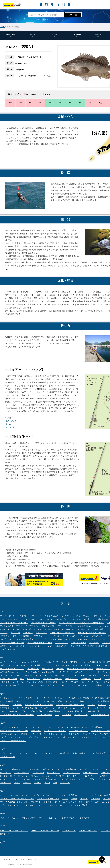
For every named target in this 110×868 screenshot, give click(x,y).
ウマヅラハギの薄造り (24, 639)
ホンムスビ (65, 783)
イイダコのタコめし (84, 626)
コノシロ (40, 685)
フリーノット (6, 783)
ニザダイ (34, 753)
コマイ (71, 685)
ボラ (55, 783)
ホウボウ (27, 783)
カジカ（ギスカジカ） (18, 665)
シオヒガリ (17, 705)
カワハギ (60, 669)
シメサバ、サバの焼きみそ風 (25, 708)
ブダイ (92, 779)
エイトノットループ (99, 639)
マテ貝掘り (95, 799)
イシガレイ (5, 629)
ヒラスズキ (102, 776)
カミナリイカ (33, 669)
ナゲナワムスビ (7, 753)
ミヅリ (57, 802)
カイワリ (4, 662)
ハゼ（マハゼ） (48, 769)
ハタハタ (84, 769)
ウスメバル (83, 636)
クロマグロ (5, 682)
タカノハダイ (38, 727)
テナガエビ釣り (32, 737)
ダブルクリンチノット (79, 731)
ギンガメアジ (95, 675)
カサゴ (13, 662)
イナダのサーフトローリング (62, 633)
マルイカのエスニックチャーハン (14, 802)
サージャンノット (7, 698)
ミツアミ (48, 802)
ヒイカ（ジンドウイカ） (28, 776)
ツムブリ (4, 737)
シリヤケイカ (100, 708)
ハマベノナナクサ (22, 773)
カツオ (75, 665)
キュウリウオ (80, 675)
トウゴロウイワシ (89, 737)
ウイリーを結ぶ (69, 636)
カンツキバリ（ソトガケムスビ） (72, 672)
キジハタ (29, 675)
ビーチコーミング (7, 776)
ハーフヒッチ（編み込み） (11, 769)
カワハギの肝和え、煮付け (11, 672)
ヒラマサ (4, 779)
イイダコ (69, 626)
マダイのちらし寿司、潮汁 (48, 799)
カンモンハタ (16, 675)
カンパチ (4, 675)
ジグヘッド (10, 427)
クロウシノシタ (72, 679)
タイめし (26, 727)
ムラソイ (106, 802)
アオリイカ (37, 616)
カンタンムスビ (48, 672)
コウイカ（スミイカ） (91, 682)
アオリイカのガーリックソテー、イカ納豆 (62, 616)
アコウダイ (30, 619)
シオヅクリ (5, 705)
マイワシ (4, 795)
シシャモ (91, 705)
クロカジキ (86, 679)
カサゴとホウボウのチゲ (30, 662)
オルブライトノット (8, 649)
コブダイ (61, 685)
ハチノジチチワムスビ (100, 769)
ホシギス (38, 783)
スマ (57, 715)
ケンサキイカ (18, 682)
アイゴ (3, 616)
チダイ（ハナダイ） (57, 734)
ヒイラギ (46, 776)
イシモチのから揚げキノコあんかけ (60, 629)
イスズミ (4, 633)
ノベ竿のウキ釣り (7, 757)
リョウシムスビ (69, 831)
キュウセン (67, 675)
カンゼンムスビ (32, 672)
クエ (22, 679)
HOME (2, 27)
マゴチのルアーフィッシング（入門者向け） (61, 795)
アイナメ (13, 616)
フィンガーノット (68, 779)
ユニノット (54, 818)
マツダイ (84, 799)
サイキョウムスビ (26, 698)
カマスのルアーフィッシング (12, 669)
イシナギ (27, 629)
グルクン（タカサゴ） (53, 679)
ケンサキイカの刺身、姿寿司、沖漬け (43, 682)
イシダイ (16, 629)
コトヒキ (29, 685)
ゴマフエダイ (83, 685)
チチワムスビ (74, 734)
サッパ (46, 698)
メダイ (41, 805)
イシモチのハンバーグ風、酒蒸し (92, 629)
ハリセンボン (38, 773)
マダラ (74, 799)
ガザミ (3, 665)
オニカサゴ (61, 646)
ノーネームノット (49, 753)
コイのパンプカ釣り (70, 682)
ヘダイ (17, 783)
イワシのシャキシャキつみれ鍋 (46, 636)
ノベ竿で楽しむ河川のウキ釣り (73, 753)
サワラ (28, 701)
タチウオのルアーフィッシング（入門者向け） (86, 727)
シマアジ (102, 705)
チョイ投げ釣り (90, 734)
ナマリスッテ (22, 753)
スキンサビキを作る (8, 711)
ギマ (57, 675)
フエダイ (82, 779)
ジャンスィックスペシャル (64, 708)
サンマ (37, 701)
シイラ (90, 701)
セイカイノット (81, 715)
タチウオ (60, 727)
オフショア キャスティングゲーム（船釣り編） (89, 646)
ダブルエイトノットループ (55, 731)
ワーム (8, 424)
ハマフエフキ (6, 773)
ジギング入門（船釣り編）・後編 (70, 705)
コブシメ (51, 685)
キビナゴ (48, 675)
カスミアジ (48, 665)
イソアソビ (15, 633)
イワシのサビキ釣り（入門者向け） (15, 636)
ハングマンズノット (72, 773)
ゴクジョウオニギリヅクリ (11, 685)
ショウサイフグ (85, 708)
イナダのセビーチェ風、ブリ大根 (92, 633)
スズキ (23, 711)
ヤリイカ (42, 818)
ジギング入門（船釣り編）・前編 (39, 705)
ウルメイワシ (81, 639)
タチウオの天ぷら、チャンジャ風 (14, 731)
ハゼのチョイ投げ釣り (68, 769)
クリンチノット (34, 679)
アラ (60, 626)
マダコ (65, 799)
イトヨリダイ (41, 633)
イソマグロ (28, 633)
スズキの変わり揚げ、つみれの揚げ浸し (84, 711)
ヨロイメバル (85, 818)
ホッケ (47, 783)
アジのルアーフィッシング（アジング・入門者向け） (81, 623)
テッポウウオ (16, 737)
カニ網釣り (85, 665)
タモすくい (25, 734)
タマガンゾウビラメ (8, 734)
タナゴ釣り (36, 731)
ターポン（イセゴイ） (9, 727)
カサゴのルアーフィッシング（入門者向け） (62, 662)
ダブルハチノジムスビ (101, 731)
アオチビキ (24, 616)
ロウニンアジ (6, 834)
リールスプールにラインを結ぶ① (14, 831)
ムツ (97, 802)
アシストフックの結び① (55, 619)
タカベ (50, 727)
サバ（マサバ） (59, 698)
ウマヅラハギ (6, 639)
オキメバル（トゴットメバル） (29, 646)
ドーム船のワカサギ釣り (68, 737)
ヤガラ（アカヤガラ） (9, 818)
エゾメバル (94, 643)
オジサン (49, 646)
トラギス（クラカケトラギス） (13, 741)
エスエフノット (62, 643)
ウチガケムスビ (98, 636)
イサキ (99, 626)
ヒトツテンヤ (58, 776)
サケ (38, 698)
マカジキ (14, 795)
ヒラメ (13, 779)
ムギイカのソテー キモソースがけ (78, 802)
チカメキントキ (39, 734)
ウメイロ (69, 639)
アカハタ (98, 616)
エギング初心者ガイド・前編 (12, 643)
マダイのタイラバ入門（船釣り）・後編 (17, 799)
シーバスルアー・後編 (74, 701)
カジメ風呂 (35, 665)
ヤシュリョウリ (28, 818)
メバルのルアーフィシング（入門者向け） (74, 805)
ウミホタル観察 (55, 639)
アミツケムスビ (48, 626)
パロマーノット (54, 773)
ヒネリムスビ (73, 776)
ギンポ (106, 675)
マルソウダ (36, 802)
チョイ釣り (104, 734)
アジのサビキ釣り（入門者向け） (14, 623)
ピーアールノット (91, 773)
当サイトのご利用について (28, 859)
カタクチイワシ (62, 665)
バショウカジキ (32, 769)
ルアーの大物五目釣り (88, 831)
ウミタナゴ (41, 639)
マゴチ (37, 795)
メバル (50, 805)
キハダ (39, 675)
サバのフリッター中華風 (78, 698)
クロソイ (98, 679)
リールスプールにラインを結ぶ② (45, 831)
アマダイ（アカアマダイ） (27, 626)
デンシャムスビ (48, 737)
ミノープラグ (11, 421)
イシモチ (38, 629)
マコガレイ (26, 795)
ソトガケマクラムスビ (100, 715)
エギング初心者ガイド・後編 (40, 643)
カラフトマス (48, 669)
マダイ (86, 795)
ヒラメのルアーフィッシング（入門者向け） (38, 779)
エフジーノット (7, 646)
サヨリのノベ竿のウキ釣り (11, 701)
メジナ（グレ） (28, 805)
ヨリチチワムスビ (69, 818)
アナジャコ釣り (7, 626)
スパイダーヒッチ (44, 715)
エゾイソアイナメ (79, 643)
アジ (40, 619)
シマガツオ (5, 708)
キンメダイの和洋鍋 (8, 679)
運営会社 (7, 859)
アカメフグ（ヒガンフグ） (11, 619)
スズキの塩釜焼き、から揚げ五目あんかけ (47, 711)
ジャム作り (45, 708)
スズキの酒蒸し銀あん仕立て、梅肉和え (17, 715)
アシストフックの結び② (79, 619)
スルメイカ (67, 715)
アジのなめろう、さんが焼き (43, 623)
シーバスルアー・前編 (53, 701)
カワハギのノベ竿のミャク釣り (80, 669)
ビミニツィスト (88, 776)
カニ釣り (97, 665)
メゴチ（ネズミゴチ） (9, 805)
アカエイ (87, 616)
